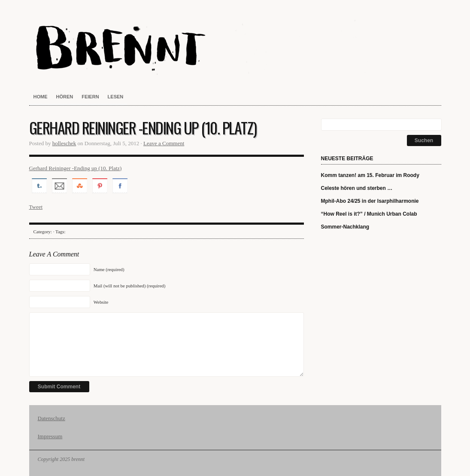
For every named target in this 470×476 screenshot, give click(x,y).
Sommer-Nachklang (345, 227)
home (41, 97)
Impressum (50, 436)
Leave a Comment (164, 143)
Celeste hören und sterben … (357, 188)
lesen (116, 97)
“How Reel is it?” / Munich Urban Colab (369, 214)
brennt (235, 47)
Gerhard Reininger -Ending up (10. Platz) (76, 168)
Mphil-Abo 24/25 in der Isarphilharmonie (370, 201)
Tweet (36, 207)
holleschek (64, 143)
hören (65, 97)
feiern (90, 97)
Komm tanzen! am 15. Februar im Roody (370, 175)
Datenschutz (52, 418)
